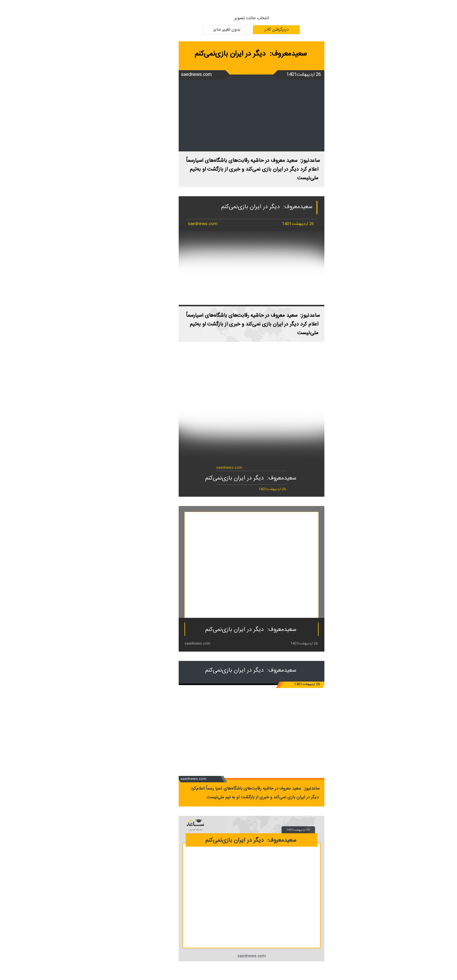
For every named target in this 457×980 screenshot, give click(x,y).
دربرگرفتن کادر (253, 30)
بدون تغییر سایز (204, 30)
